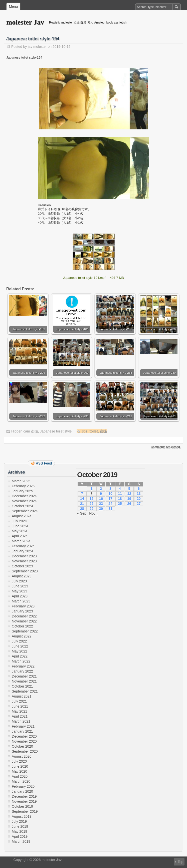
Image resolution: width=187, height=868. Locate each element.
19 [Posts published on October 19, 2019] (129, 499)
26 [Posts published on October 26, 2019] (129, 504)
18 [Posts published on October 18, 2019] (120, 499)
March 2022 (21, 661)
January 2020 (22, 791)
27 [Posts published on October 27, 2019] (139, 504)
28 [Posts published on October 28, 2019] (82, 509)
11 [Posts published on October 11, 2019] (120, 494)
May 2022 (19, 651)
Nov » (94, 513)
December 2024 (24, 496)
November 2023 (24, 561)
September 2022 (25, 631)
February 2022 (23, 666)
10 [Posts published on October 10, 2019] (110, 494)
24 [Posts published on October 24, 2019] (110, 504)
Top (180, 862)
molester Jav (25, 22)
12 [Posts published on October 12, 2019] (129, 494)
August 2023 (22, 576)
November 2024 (24, 501)
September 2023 (25, 571)
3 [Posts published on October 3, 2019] (110, 489)
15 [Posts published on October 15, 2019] (92, 499)
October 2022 (22, 626)
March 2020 (21, 781)
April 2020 (20, 776)
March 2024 (21, 541)
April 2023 (20, 596)
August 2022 (22, 636)
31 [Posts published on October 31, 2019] (110, 509)
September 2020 (25, 751)
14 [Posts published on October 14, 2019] (82, 499)
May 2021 (19, 711)
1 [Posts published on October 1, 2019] (92, 489)
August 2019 (22, 816)
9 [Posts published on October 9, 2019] (101, 494)
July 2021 (19, 701)
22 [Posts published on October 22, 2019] (92, 504)
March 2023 (21, 601)
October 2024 (22, 506)
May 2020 (19, 771)
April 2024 (20, 536)
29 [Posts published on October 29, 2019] (92, 509)
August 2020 (22, 756)
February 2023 (23, 606)
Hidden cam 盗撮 (25, 431)
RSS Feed (44, 463)
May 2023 (19, 591)
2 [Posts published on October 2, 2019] (101, 489)
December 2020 (24, 736)
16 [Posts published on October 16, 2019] (101, 499)
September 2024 (25, 511)
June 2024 (20, 526)
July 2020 (19, 761)
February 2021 (23, 726)
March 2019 (21, 841)
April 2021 (20, 716)
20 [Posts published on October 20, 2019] (139, 499)
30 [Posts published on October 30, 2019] (101, 509)
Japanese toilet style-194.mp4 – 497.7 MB (93, 278)
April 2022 (20, 656)
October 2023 (22, 566)
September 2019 (25, 811)
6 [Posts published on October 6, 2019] (139, 489)
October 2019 (22, 806)
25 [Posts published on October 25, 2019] (120, 504)
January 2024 (22, 551)
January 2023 (22, 611)
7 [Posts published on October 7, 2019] (82, 494)
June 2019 (20, 826)
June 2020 (20, 766)
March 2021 (21, 721)
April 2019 (20, 836)
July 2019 (19, 821)
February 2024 (23, 546)
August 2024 (22, 516)
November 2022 (24, 621)
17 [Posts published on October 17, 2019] (110, 499)
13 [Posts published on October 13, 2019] (139, 494)
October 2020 (22, 746)
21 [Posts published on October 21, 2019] (82, 504)
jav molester (37, 47)
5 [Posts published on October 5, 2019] (129, 489)
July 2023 (19, 581)
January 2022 (22, 671)
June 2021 (20, 706)
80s (84, 431)
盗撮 (103, 431)
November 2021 (24, 681)
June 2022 (20, 646)
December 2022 (24, 616)
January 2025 (22, 491)
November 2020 (24, 741)
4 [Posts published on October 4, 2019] (120, 489)
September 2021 (25, 691)
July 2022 (19, 641)
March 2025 (21, 481)
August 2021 (22, 696)
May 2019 (19, 831)
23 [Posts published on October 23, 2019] (101, 504)
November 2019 (24, 801)
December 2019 (24, 796)
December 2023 (24, 556)
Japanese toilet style (56, 431)
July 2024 (19, 521)
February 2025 (23, 486)
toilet (93, 431)
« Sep (82, 513)
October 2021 (22, 686)
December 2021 (24, 676)
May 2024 (19, 531)
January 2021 (22, 731)
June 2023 (20, 586)
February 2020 (23, 786)
